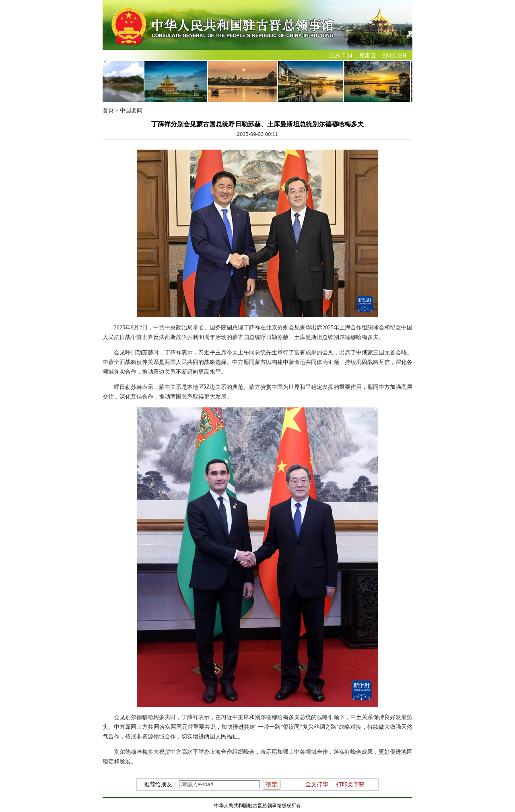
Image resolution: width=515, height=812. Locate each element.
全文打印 (317, 784)
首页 (108, 110)
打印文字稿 (350, 784)
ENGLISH (394, 56)
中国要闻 (131, 110)
